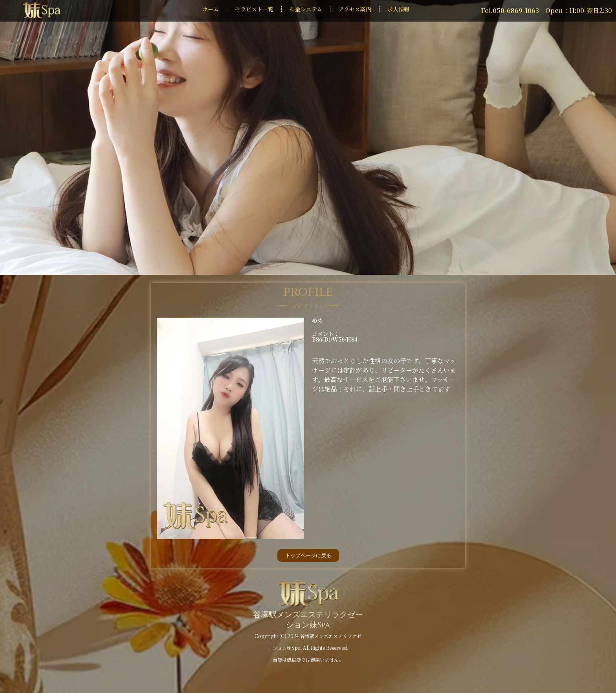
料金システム (306, 9)
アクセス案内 (355, 9)
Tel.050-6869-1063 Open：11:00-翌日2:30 (546, 10)
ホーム (211, 9)
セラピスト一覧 (254, 9)
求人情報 (398, 9)
